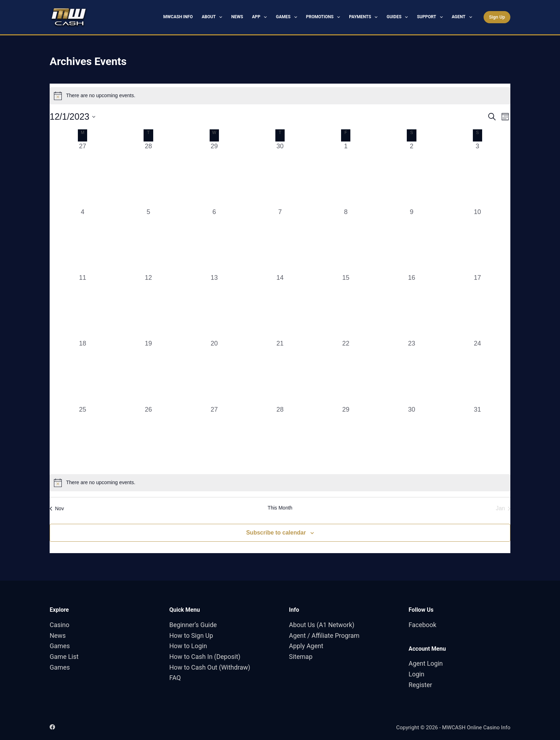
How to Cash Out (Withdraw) (210, 667)
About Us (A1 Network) (322, 625)
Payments (365, 17)
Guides (399, 17)
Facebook (422, 625)
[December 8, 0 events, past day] (346, 240)
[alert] (280, 96)
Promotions (325, 17)
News (237, 17)
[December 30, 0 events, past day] (411, 438)
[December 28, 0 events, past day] (280, 438)
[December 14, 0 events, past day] (280, 306)
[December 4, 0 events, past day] (82, 240)
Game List (64, 657)
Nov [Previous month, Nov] (57, 508)
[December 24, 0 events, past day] (477, 372)
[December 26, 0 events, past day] (148, 438)
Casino (59, 625)
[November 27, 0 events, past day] (82, 174)
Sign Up (497, 17)
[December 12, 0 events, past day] (148, 306)
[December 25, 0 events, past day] (82, 438)
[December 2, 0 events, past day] (411, 174)
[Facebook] (52, 727)
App (261, 17)
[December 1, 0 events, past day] (346, 174)
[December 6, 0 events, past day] (214, 240)
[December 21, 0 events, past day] (280, 372)
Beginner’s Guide (193, 625)
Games (288, 17)
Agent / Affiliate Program (324, 635)
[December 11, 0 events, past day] (82, 306)
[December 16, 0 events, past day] (411, 306)
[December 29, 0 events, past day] (346, 438)
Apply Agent (306, 646)
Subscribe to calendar (276, 533)
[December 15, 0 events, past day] (346, 306)
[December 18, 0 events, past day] (82, 372)
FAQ (175, 678)
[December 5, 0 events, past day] (148, 240)
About (214, 17)
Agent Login (426, 663)
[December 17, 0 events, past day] (477, 306)
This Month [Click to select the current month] (280, 508)
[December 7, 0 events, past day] (280, 240)
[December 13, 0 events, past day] (214, 306)
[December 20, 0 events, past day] (214, 372)
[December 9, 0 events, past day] (411, 240)
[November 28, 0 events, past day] (148, 174)
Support (431, 17)
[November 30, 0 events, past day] (280, 174)
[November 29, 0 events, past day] (214, 174)
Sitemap (301, 657)
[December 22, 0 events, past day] (346, 372)
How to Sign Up (191, 635)
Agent (463, 17)
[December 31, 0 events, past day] (477, 438)
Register (420, 685)
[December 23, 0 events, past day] (411, 372)
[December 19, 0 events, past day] (148, 372)
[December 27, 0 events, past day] (214, 438)
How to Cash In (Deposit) (205, 657)
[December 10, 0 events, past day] (477, 240)
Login (416, 674)
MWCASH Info (178, 17)
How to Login (188, 646)
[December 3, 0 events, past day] (477, 174)
